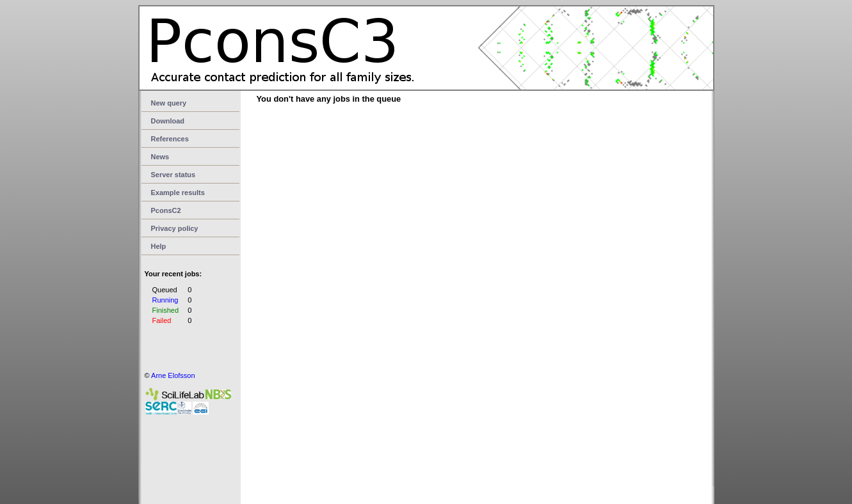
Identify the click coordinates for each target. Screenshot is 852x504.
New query (169, 103)
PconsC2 (166, 210)
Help (159, 246)
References (170, 139)
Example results (178, 193)
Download (168, 121)
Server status (173, 175)
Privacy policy (175, 228)
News (160, 157)
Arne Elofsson (173, 375)
